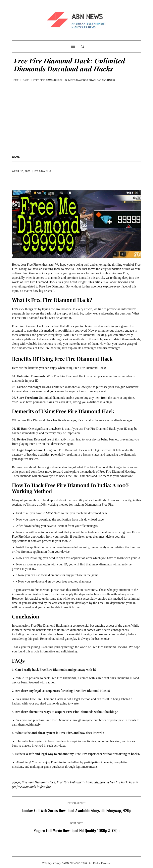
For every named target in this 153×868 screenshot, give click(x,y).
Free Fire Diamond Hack (38, 782)
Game (26, 80)
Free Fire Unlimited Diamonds (77, 782)
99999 (16, 782)
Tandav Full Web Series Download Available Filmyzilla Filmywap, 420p (77, 810)
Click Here (53, 513)
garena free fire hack (114, 782)
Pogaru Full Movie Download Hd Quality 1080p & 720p (76, 830)
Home (15, 80)
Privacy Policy (51, 863)
